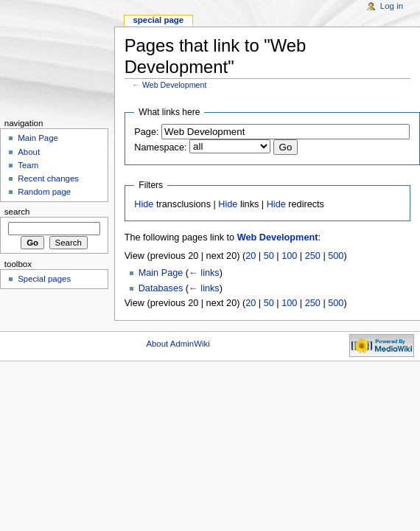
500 (336, 256)
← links (204, 273)
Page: (146, 132)
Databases (161, 288)
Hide (144, 204)
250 (313, 256)
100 (289, 256)
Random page (44, 192)
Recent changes (48, 178)
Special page (158, 20)
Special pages (44, 279)
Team (28, 165)
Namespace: (160, 147)
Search (17, 212)
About (29, 152)
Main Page (161, 273)
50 (269, 256)
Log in (392, 6)
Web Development (174, 85)
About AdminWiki (178, 344)
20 (251, 256)
